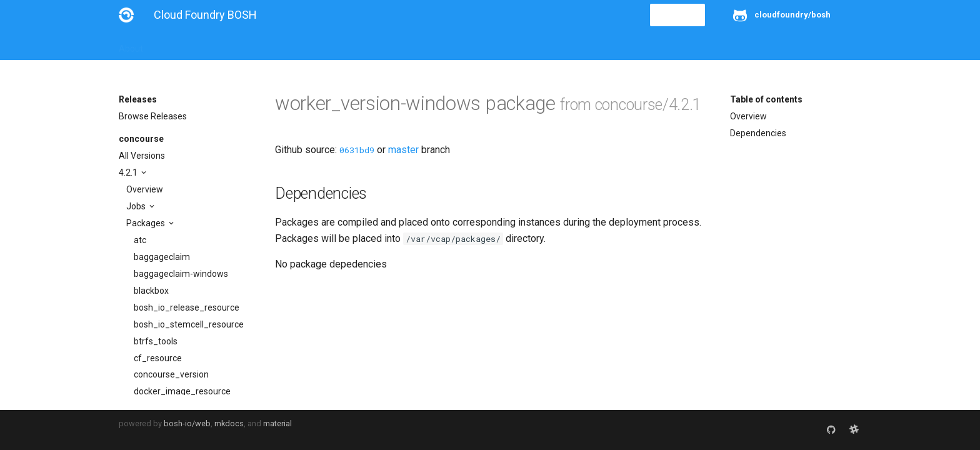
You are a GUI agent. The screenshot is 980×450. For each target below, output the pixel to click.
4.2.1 (129, 172)
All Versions (142, 156)
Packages (147, 223)
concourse (141, 139)
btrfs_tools (156, 341)
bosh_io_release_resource (187, 307)
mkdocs (229, 423)
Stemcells (340, 45)
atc (140, 240)
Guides (232, 45)
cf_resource (158, 358)
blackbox (151, 291)
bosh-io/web (187, 423)
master (403, 150)
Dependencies (758, 133)
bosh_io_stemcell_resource (189, 324)
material (277, 423)
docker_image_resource (182, 391)
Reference (283, 45)
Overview (145, 189)
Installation (181, 45)
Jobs (137, 206)
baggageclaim (162, 257)
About (131, 45)
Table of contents (766, 99)
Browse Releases (153, 116)
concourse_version (171, 374)
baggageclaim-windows (181, 274)
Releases (394, 45)
